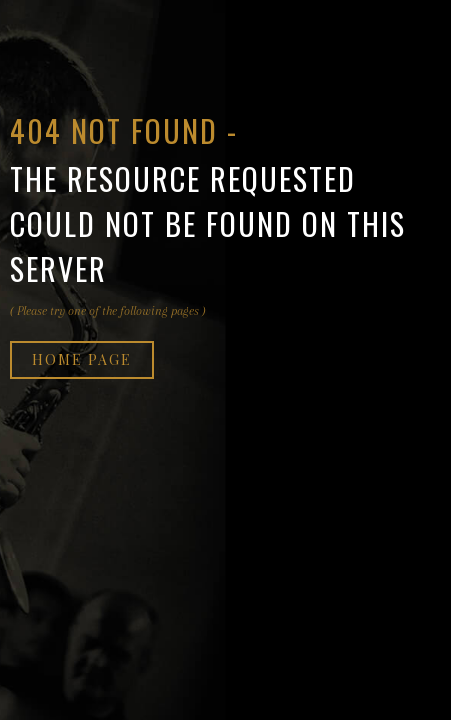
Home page (82, 359)
